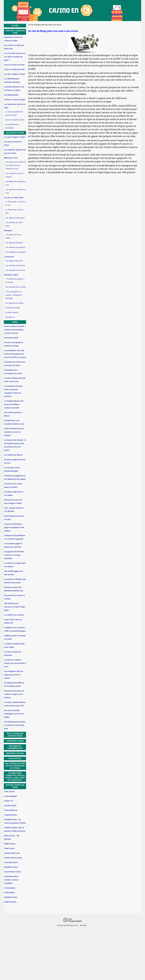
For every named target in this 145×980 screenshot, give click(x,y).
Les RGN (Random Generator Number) (12, 80)
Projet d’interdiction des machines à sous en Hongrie (14, 432)
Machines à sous (11, 158)
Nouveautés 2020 (11, 338)
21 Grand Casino (11, 862)
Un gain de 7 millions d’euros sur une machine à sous (15, 663)
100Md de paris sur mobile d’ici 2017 (15, 637)
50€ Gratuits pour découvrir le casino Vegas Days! (15, 607)
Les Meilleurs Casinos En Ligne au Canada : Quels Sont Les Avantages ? (15, 777)
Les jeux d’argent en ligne (15, 74)
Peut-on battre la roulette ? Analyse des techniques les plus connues (15, 330)
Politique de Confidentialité (15, 747)
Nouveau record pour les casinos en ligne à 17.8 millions (14, 694)
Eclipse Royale (10, 902)
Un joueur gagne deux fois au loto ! (15, 461)
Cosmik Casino (10, 806)
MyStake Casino (11, 897)
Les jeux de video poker (14, 198)
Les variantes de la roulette (16, 287)
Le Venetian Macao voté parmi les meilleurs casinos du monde (14, 404)
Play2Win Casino (11, 867)
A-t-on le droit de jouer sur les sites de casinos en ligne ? (15, 57)
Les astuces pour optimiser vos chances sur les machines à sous (16, 165)
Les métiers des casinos (14, 615)
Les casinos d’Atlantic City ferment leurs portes (15, 581)
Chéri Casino (9, 792)
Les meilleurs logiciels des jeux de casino (15, 151)
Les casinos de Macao (13, 455)
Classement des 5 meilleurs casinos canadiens (11, 880)
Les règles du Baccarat (14, 261)
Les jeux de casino (15, 133)
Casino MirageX (11, 796)
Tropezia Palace (11, 815)
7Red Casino (9, 848)
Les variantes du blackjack (15, 247)
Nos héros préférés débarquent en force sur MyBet (14, 714)
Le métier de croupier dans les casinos (15, 565)
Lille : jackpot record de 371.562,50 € (14, 510)
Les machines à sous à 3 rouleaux (15, 175)
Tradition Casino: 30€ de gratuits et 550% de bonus (15, 829)
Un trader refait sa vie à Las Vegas (14, 494)
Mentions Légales (15, 753)
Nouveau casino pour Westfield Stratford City (14, 589)
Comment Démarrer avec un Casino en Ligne (14, 89)
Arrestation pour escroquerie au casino (13, 372)
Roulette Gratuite (12, 312)
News (15, 322)
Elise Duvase (15, 758)
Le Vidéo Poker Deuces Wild (14, 211)
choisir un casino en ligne (15, 100)
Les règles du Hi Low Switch (13, 236)
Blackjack (8, 231)
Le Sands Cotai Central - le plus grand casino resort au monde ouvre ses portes (15, 445)
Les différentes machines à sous (16, 183)
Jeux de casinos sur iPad (14, 65)
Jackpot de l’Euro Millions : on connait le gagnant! (15, 537)
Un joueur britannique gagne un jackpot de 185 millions (14, 527)
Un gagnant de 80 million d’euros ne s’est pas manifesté (14, 555)
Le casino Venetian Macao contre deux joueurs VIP (15, 704)
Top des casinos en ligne (15, 786)
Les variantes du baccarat (15, 266)
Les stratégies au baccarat (15, 270)
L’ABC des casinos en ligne (15, 32)
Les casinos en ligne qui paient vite (14, 47)
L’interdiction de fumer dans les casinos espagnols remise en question (13, 391)
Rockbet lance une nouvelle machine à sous (14, 422)
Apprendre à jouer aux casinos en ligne (13, 39)
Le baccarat (9, 257)
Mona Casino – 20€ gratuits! (12, 837)
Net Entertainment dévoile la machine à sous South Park (15, 725)
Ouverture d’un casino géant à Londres (13, 485)
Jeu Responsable (11, 95)
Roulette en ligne (11, 275)
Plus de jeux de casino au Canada (15, 597)
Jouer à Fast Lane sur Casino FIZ (13, 621)
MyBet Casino (10, 844)
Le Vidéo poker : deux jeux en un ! (15, 203)
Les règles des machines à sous (16, 191)
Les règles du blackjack (14, 243)
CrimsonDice (9, 893)
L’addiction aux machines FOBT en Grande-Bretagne (15, 629)
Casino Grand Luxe (12, 853)
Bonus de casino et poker (15, 120)
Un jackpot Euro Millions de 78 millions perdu (14, 685)
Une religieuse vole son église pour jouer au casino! (14, 675)
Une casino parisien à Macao (13, 414)
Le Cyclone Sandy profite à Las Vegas (14, 645)
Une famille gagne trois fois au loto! (14, 573)
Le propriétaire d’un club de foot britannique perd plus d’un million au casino (15, 354)
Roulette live (10, 317)
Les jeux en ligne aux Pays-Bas (13, 654)
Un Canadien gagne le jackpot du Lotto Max (13, 545)
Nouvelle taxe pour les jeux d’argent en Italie (13, 502)
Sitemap (83, 925)
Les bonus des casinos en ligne (15, 106)
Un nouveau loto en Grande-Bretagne (12, 469)
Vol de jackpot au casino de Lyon (14, 518)
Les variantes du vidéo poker (14, 224)
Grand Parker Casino (13, 872)
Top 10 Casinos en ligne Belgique (15, 735)
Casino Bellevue (11, 810)
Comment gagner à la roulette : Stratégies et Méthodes (14, 295)
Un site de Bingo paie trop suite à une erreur (15, 380)
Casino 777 (9, 801)
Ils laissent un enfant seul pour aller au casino (15, 364)
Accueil (15, 26)
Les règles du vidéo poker (15, 218)
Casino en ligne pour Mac (15, 69)
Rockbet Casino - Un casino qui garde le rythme (15, 821)
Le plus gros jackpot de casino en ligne (14, 113)
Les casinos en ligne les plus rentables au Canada (15, 766)
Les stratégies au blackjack (16, 252)
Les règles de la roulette (14, 303)
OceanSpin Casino (15, 741)
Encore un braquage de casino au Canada (14, 344)
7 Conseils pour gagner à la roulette (15, 281)
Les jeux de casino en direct (13, 143)
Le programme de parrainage (12, 126)
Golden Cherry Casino (13, 858)
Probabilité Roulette (13, 308)
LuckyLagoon (10, 888)
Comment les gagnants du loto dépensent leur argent (15, 477)
